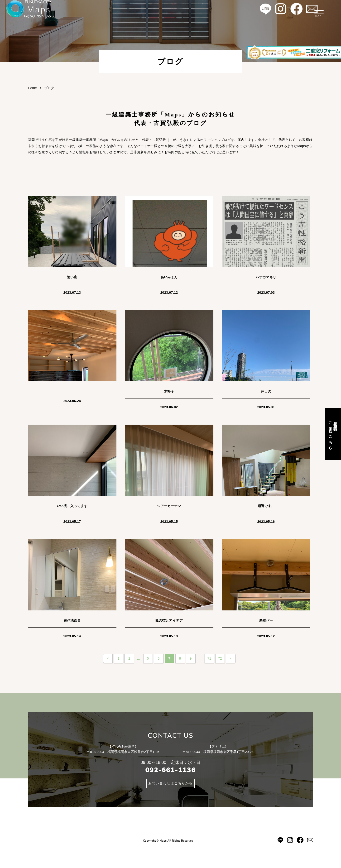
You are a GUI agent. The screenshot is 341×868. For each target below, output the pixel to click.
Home (32, 88)
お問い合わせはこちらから (170, 783)
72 (220, 658)
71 (209, 658)
